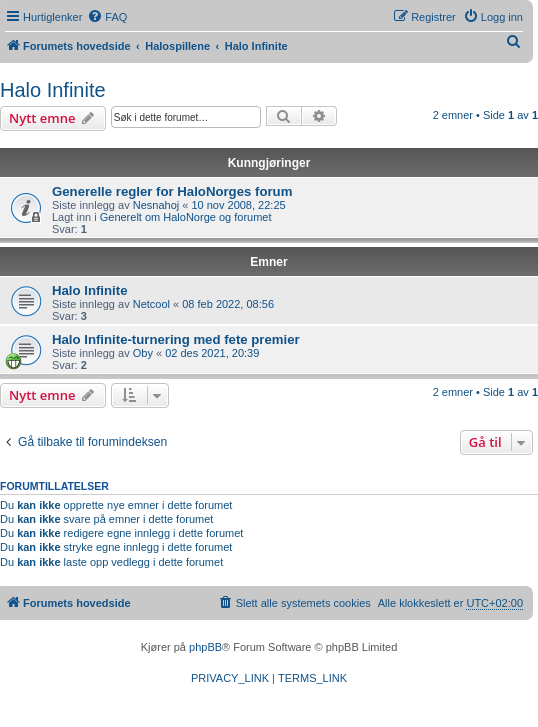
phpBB (205, 647)
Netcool (151, 304)
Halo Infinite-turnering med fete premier (176, 339)
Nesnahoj (156, 205)
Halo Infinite (53, 90)
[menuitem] (107, 17)
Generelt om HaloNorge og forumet (186, 217)
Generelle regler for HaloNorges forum (172, 191)
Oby (143, 353)
